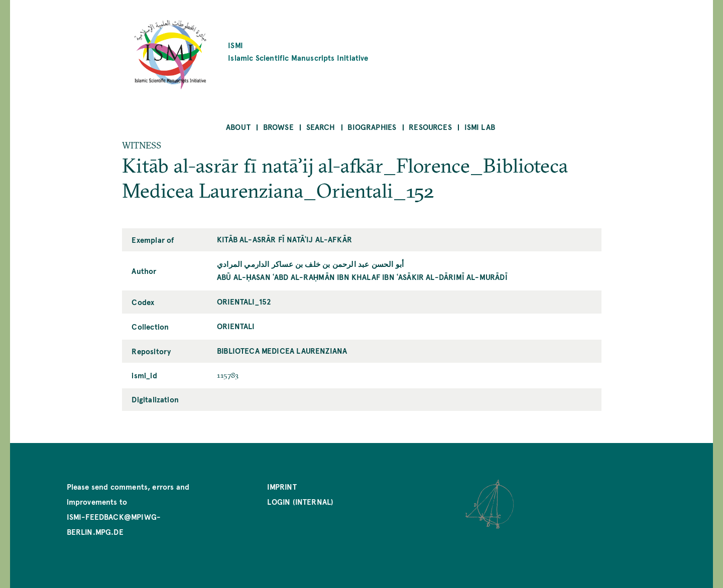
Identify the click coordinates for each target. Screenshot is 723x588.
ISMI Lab (480, 127)
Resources (430, 127)
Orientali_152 (244, 301)
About (238, 127)
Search (321, 127)
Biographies (372, 127)
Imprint (282, 486)
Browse (278, 127)
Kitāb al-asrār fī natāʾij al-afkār (284, 239)
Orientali (236, 326)
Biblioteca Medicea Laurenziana (282, 350)
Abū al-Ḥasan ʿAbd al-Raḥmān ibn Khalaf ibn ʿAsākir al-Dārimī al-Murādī (362, 277)
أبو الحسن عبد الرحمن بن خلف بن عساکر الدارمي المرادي (310, 264)
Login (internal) (300, 501)
